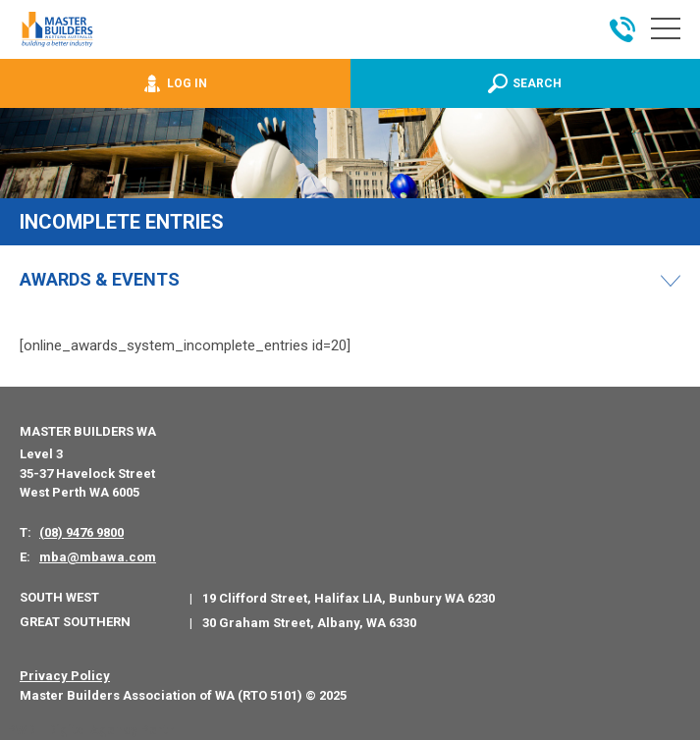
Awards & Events (100, 280)
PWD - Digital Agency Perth (91, 730)
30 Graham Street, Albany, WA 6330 (309, 623)
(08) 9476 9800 (81, 532)
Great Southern (75, 622)
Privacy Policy (65, 676)
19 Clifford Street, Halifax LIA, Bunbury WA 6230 (349, 598)
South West (59, 597)
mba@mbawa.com (98, 557)
